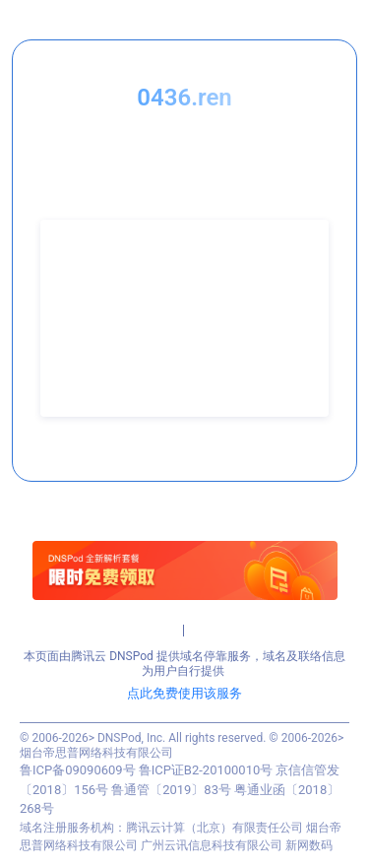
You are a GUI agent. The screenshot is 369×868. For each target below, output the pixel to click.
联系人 (78, 283)
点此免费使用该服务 (184, 693)
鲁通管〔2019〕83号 (171, 790)
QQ (68, 334)
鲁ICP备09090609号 (78, 770)
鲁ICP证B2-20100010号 (206, 770)
